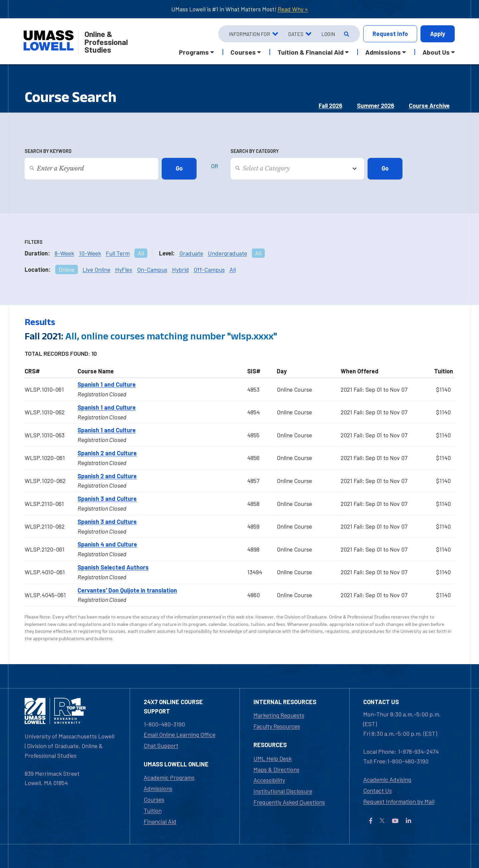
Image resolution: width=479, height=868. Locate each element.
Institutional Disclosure (283, 791)
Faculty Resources (277, 726)
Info (390, 34)
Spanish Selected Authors (113, 567)
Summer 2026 (376, 106)
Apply (438, 34)
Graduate (191, 253)
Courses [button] (243, 52)
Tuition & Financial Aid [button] (311, 52)
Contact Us (378, 790)
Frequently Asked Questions (289, 802)
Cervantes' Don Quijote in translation (127, 590)
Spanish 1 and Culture (107, 384)
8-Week (64, 253)
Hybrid (180, 269)
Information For (249, 34)
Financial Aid (160, 821)
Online (67, 269)
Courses (154, 799)
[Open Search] (346, 34)
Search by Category (255, 151)
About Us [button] (436, 52)
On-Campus (152, 269)
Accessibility (269, 780)
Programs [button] (194, 52)
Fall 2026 (330, 106)
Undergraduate (228, 253)
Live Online (96, 269)
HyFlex (124, 269)
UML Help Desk (273, 758)
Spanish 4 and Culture (107, 544)
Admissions (158, 788)
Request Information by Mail (399, 801)
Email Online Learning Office (180, 734)
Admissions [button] (383, 52)
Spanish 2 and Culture (107, 453)
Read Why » (293, 9)
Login (328, 34)
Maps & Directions (276, 769)
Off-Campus (209, 269)
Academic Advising (387, 779)
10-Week (90, 253)
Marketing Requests (279, 715)
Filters (34, 242)
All (141, 253)
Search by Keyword (48, 151)
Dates (296, 34)
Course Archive (429, 106)
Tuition (153, 810)
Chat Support (161, 745)
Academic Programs (169, 777)
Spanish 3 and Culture (107, 499)
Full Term (118, 253)
